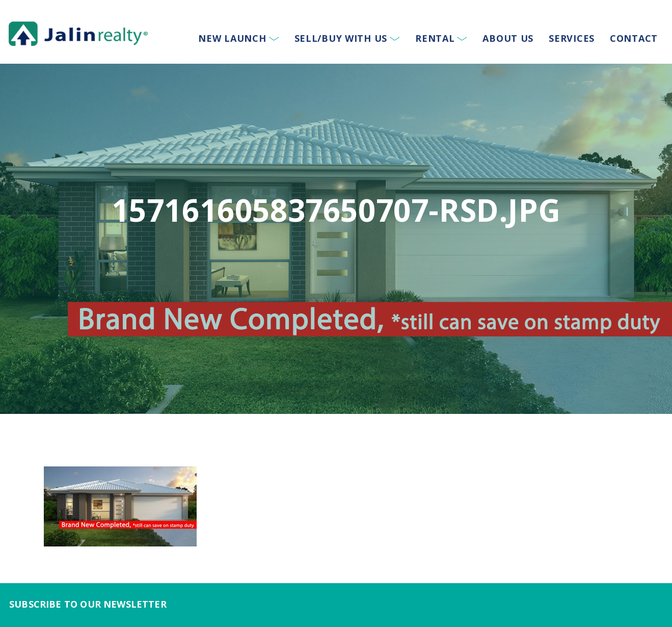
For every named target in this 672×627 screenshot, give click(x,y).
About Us (508, 38)
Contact (634, 38)
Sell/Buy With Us (341, 38)
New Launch (232, 38)
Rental (435, 38)
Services (572, 38)
